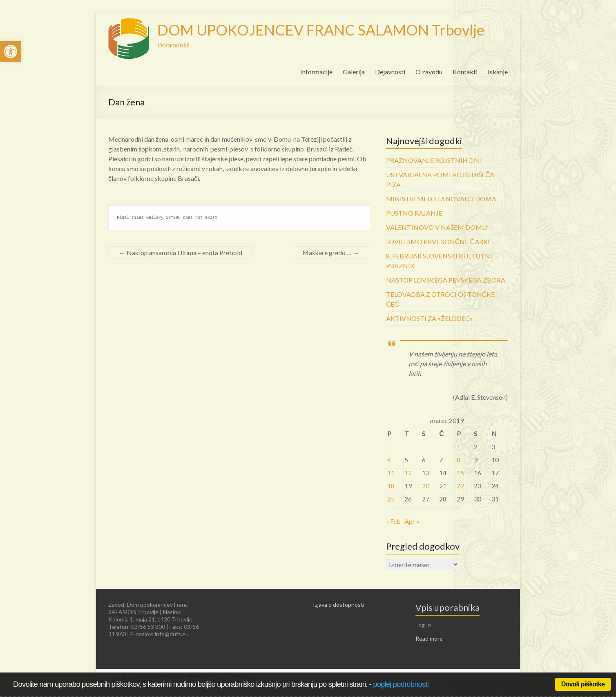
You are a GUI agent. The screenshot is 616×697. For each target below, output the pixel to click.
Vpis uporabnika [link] (447, 607)
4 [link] (389, 460)
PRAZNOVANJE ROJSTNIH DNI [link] (434, 160)
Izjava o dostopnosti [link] (339, 605)
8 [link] (459, 460)
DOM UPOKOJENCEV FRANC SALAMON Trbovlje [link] (321, 30)
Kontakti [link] (465, 72)
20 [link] (426, 486)
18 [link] (391, 486)
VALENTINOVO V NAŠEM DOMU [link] (436, 227)
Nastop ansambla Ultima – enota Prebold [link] (181, 253)
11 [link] (391, 473)
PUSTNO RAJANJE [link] (414, 213)
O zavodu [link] (429, 72)
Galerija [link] (354, 72)
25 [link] (391, 499)
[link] (11, 51)
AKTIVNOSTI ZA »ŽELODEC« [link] (429, 318)
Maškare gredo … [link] (331, 253)
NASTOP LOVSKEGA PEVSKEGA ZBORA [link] (446, 280)
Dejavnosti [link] (390, 72)
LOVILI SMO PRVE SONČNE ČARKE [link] (439, 242)
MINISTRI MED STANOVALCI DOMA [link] (441, 199)
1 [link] (459, 446)
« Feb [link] (393, 521)
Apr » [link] (412, 521)
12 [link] (408, 473)
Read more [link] (429, 638)
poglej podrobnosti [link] (401, 684)
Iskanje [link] (498, 72)
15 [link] (460, 473)
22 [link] (460, 486)
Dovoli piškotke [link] (583, 684)
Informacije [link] (316, 72)
